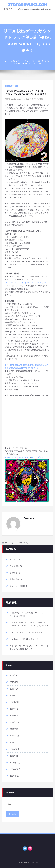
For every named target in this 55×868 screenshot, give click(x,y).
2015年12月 (15, 722)
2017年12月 (15, 709)
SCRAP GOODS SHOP (38, 283)
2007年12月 (15, 776)
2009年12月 (15, 763)
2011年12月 (14, 749)
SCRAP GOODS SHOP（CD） (17, 457)
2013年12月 (15, 736)
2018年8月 (14, 702)
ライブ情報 (39, 99)
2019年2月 (14, 689)
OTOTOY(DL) (37, 457)
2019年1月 (14, 695)
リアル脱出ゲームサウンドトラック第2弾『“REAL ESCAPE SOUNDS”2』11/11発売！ (29, 62)
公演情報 (13, 573)
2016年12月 (15, 716)
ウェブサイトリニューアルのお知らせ (26, 632)
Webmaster (16, 99)
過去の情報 (14, 579)
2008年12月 (15, 769)
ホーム (27, 58)
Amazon (8, 283)
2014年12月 (15, 729)
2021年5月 (14, 675)
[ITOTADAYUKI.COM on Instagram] (30, 848)
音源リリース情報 (17, 586)
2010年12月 (15, 756)
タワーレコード (20, 283)
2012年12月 (15, 742)
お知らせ (29, 99)
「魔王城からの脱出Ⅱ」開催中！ (24, 639)
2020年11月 (15, 682)
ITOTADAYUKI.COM (27, 5)
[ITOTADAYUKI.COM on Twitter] (25, 848)
